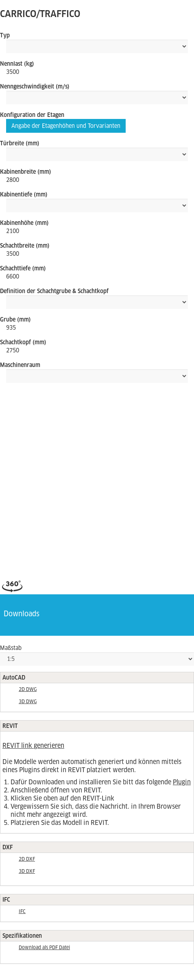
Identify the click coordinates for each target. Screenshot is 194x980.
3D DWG (28, 702)
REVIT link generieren (33, 746)
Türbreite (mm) (20, 143)
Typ (5, 35)
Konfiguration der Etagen (32, 115)
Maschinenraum (20, 365)
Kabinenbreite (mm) (26, 172)
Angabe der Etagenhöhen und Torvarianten (66, 126)
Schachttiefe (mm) (23, 268)
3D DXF (27, 871)
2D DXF (27, 859)
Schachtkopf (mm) (23, 342)
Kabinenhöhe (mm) (24, 223)
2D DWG (28, 689)
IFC (22, 911)
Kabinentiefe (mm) (24, 194)
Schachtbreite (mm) (25, 246)
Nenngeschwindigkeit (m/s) (35, 86)
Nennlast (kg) (17, 64)
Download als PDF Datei (44, 948)
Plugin (182, 782)
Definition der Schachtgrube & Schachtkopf (54, 291)
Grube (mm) (15, 319)
